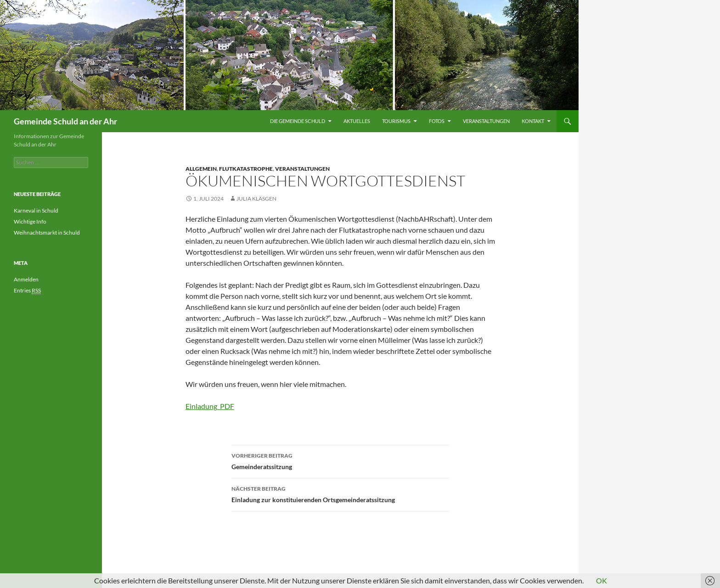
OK (602, 580)
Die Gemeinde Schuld (298, 121)
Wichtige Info (30, 221)
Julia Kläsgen (256, 199)
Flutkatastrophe (246, 169)
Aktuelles (357, 121)
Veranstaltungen (486, 121)
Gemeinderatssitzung (340, 460)
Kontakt (533, 121)
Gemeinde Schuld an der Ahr (65, 121)
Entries (27, 291)
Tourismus (396, 121)
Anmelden (26, 279)
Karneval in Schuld (36, 210)
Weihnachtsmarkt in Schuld (47, 232)
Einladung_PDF (210, 406)
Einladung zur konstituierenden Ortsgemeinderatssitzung (340, 493)
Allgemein (201, 169)
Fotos (437, 121)
